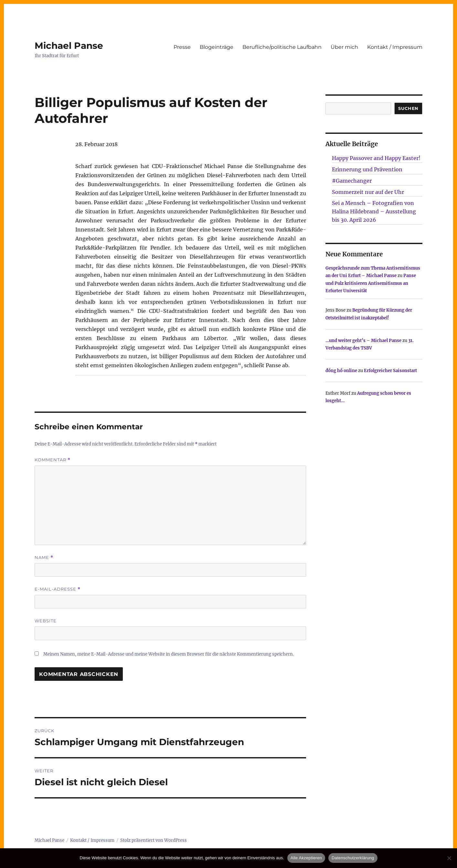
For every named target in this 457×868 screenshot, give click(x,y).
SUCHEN (408, 108)
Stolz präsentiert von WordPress (154, 840)
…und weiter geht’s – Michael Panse (363, 341)
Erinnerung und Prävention (367, 169)
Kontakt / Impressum (395, 47)
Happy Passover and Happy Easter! (376, 158)
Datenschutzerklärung (353, 858)
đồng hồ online (341, 371)
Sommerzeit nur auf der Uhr (368, 192)
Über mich (344, 47)
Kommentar (53, 460)
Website (46, 621)
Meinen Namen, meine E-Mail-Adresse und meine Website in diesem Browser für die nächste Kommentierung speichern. (169, 654)
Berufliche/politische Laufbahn (282, 47)
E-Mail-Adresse (58, 589)
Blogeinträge (217, 47)
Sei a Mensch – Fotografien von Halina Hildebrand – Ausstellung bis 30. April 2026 (374, 211)
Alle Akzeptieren (306, 858)
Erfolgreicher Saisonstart (390, 371)
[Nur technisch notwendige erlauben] (449, 858)
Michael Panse (69, 46)
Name (44, 557)
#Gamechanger (352, 181)
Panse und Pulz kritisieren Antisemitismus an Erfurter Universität (371, 283)
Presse (182, 47)
